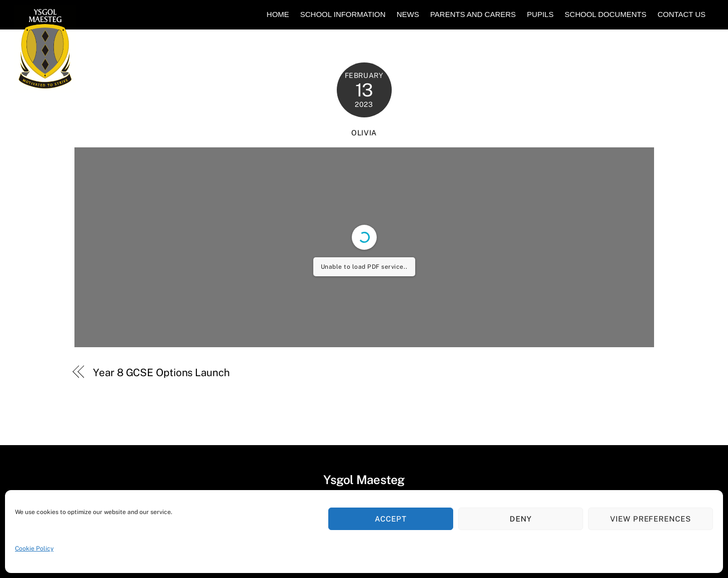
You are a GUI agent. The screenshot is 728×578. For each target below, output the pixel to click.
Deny (521, 519)
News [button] (408, 14)
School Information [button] (343, 14)
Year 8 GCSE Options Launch (161, 372)
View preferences (651, 519)
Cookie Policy (34, 549)
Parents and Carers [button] (473, 14)
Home (278, 14)
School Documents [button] (606, 14)
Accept (391, 519)
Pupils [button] (540, 14)
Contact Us (682, 14)
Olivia (364, 133)
